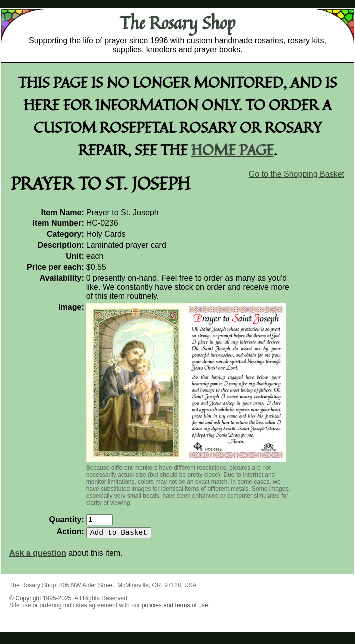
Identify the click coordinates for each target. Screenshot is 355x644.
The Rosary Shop (177, 23)
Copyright (28, 602)
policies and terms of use (175, 609)
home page (232, 149)
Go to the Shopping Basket (296, 174)
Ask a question (38, 557)
